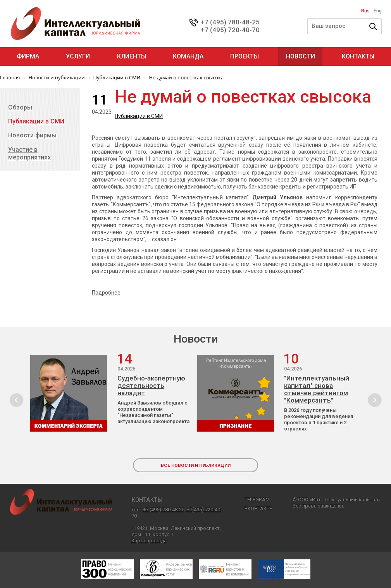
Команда (188, 56)
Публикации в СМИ (139, 116)
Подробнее (106, 293)
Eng (378, 11)
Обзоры (20, 107)
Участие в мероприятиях (29, 153)
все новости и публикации (196, 465)
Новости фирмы (32, 135)
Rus (365, 11)
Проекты (245, 56)
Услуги (78, 56)
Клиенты (132, 56)
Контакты (358, 56)
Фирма (28, 56)
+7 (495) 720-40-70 (230, 30)
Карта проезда (149, 541)
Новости (301, 56)
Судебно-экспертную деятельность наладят (151, 386)
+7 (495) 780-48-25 (230, 22)
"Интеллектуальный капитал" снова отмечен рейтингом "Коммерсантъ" (317, 389)
